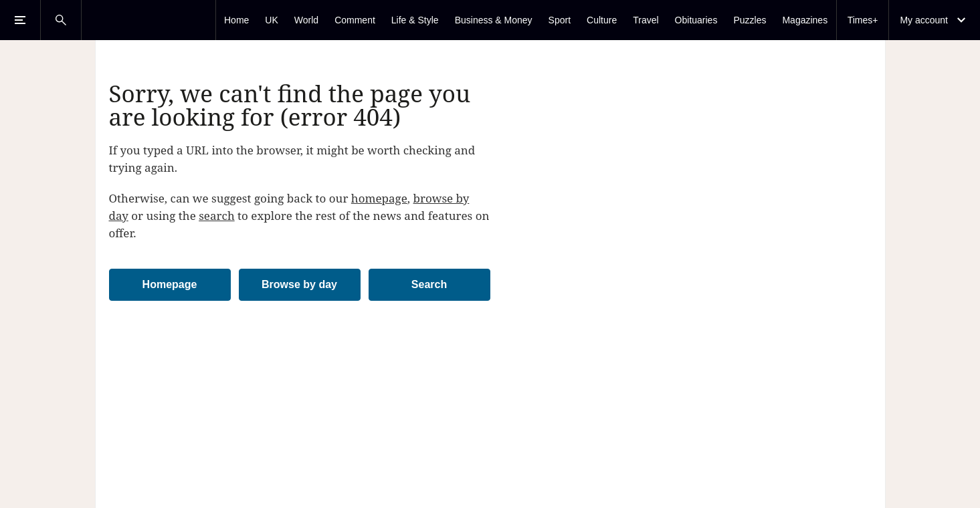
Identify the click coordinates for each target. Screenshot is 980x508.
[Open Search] (61, 20)
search (217, 216)
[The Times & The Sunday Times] (149, 20)
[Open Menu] (20, 20)
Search (429, 284)
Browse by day (299, 284)
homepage (379, 198)
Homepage (170, 284)
